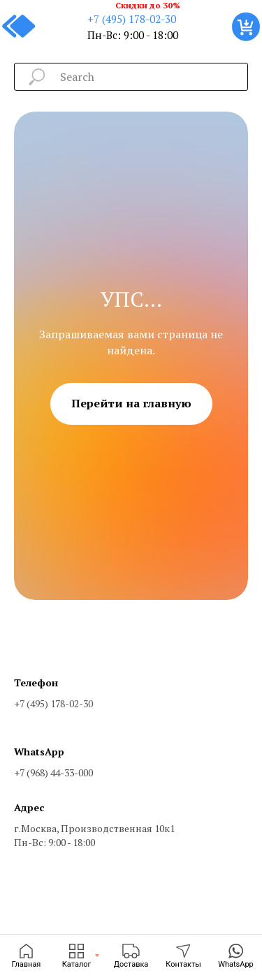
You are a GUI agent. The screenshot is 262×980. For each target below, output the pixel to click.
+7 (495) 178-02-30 (132, 19)
